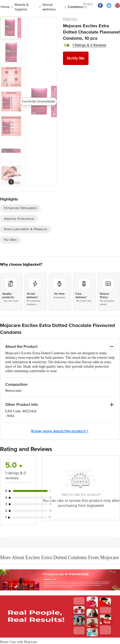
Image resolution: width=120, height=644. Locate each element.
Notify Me (76, 58)
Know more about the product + (60, 431)
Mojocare (70, 19)
